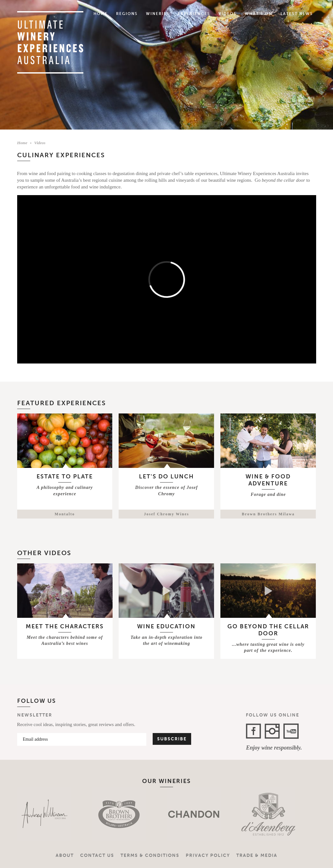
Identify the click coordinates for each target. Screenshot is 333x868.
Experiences (194, 14)
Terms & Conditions (150, 855)
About (65, 855)
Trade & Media (257, 855)
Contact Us (97, 855)
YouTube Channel (291, 731)
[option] (45, 814)
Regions (127, 14)
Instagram (272, 731)
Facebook (253, 731)
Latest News (297, 14)
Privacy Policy (208, 855)
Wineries (158, 14)
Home (101, 14)
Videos (228, 14)
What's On (259, 14)
